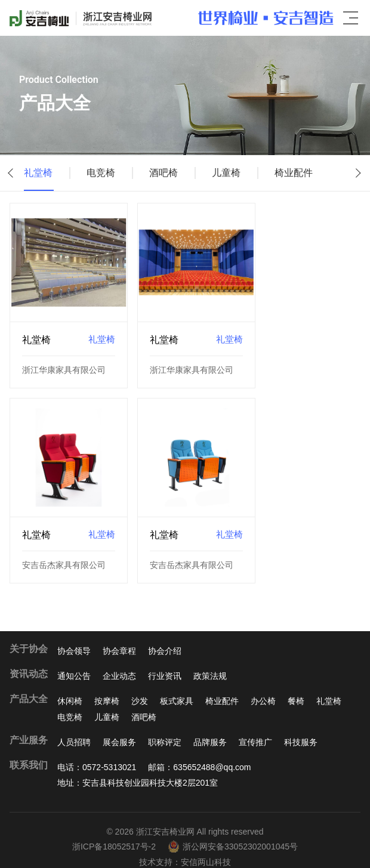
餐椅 (296, 688)
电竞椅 (105, 173)
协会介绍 (165, 637)
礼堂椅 (38, 173)
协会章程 (119, 637)
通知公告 (74, 662)
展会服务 (119, 728)
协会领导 (74, 637)
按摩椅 (107, 688)
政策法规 (210, 662)
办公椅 (263, 688)
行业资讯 (165, 662)
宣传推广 (255, 728)
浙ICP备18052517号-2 (114, 833)
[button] (12, 173)
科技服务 (301, 728)
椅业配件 (310, 173)
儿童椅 (239, 173)
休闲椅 (70, 688)
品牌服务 (210, 728)
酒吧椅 (172, 173)
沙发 (140, 688)
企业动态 (119, 662)
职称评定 (165, 728)
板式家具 (177, 688)
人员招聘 (74, 728)
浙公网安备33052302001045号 (233, 833)
